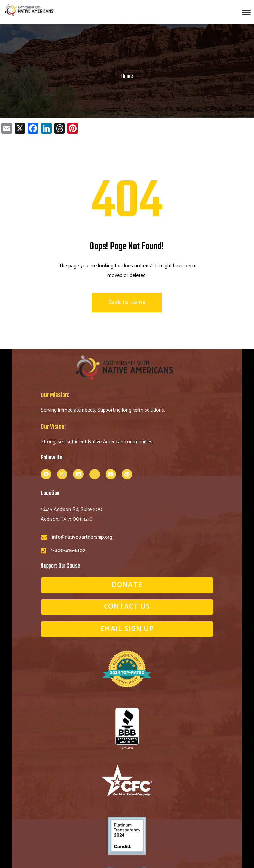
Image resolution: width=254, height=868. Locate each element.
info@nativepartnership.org (82, 537)
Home (127, 77)
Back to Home (127, 302)
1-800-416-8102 (68, 550)
